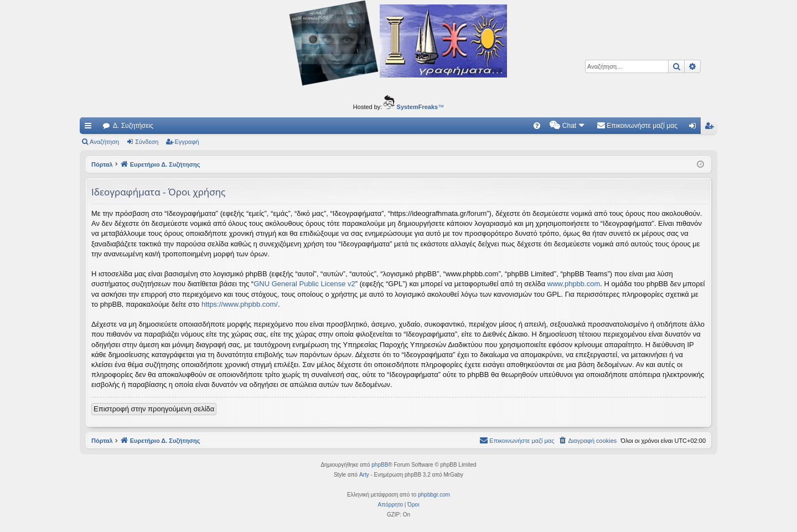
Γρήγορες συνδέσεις (90, 128)
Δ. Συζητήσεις (133, 126)
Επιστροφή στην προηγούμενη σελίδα (154, 409)
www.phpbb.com (574, 284)
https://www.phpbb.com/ (240, 304)
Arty (364, 475)
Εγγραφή (187, 142)
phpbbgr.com (434, 495)
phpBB (380, 465)
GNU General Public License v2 (304, 284)
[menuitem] (537, 126)
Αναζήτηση (104, 142)
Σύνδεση (147, 142)
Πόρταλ (102, 164)
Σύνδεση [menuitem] (695, 128)
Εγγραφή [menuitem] (711, 128)
